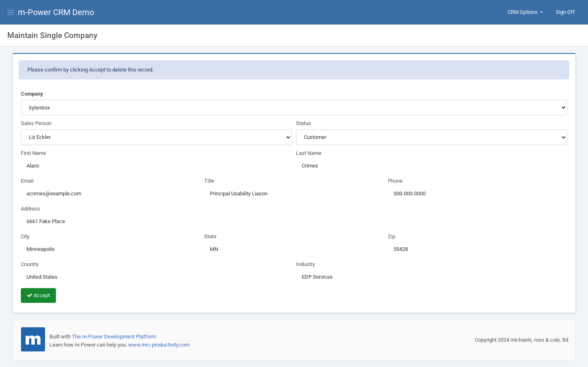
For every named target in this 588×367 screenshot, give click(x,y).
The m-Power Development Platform (114, 337)
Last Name (309, 153)
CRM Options (523, 12)
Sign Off (565, 12)
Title (209, 181)
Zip (392, 236)
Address (30, 209)
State (210, 236)
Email (27, 181)
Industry (305, 264)
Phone (395, 181)
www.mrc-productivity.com (159, 345)
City (25, 236)
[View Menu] (12, 12)
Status (304, 123)
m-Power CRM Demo (56, 12)
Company (32, 94)
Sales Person (36, 123)
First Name (33, 153)
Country (30, 264)
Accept (38, 295)
